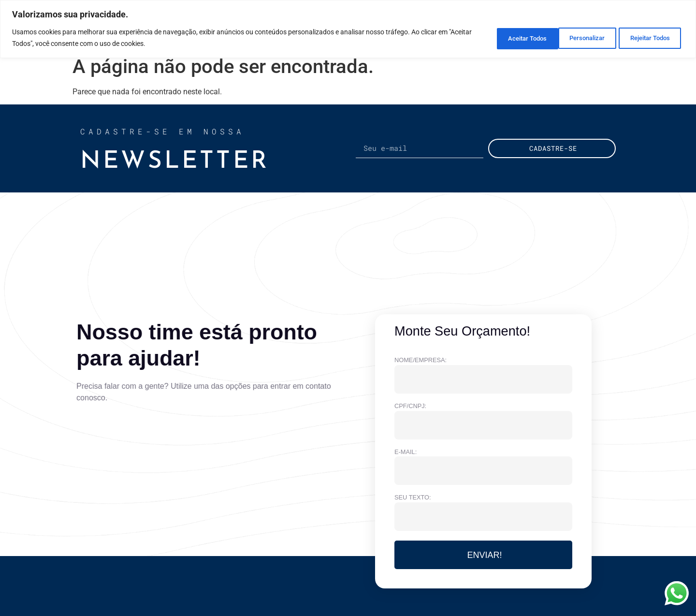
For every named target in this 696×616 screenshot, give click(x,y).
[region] (348, 29)
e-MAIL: (406, 452)
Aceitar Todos (649, 38)
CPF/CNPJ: (410, 406)
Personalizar (499, 38)
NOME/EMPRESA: (420, 360)
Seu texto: (413, 498)
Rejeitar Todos (573, 38)
